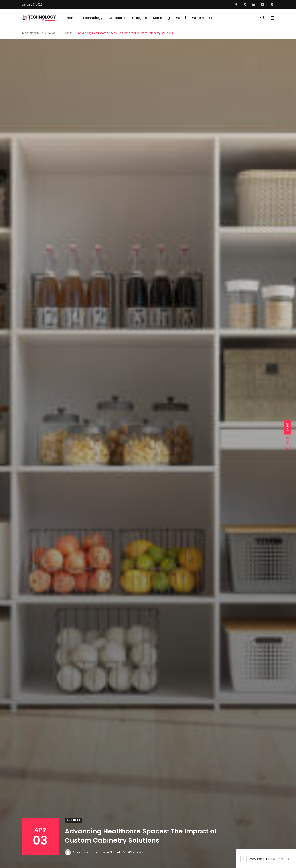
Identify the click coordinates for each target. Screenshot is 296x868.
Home (72, 18)
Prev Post (252, 859)
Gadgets (139, 18)
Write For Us (202, 18)
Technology (92, 18)
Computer (117, 18)
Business (74, 820)
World (181, 18)
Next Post (280, 859)
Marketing (161, 18)
